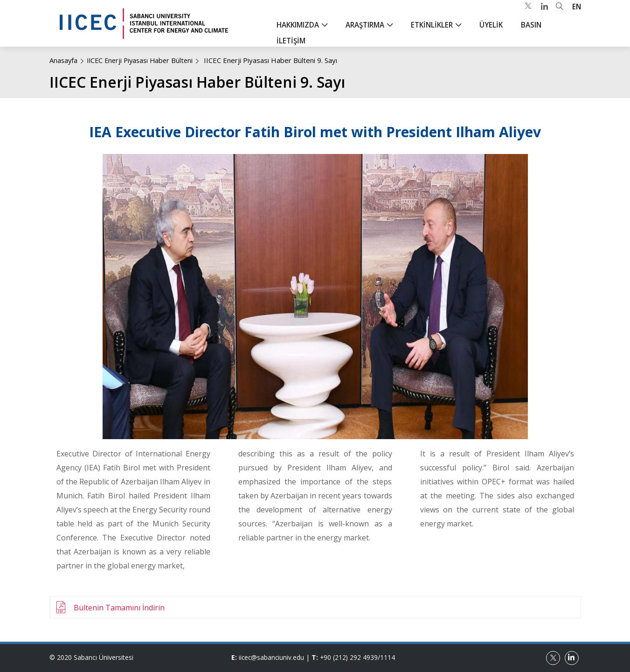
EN (577, 14)
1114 (390, 657)
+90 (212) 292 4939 (351, 657)
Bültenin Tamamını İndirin (119, 608)
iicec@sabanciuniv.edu (272, 657)
